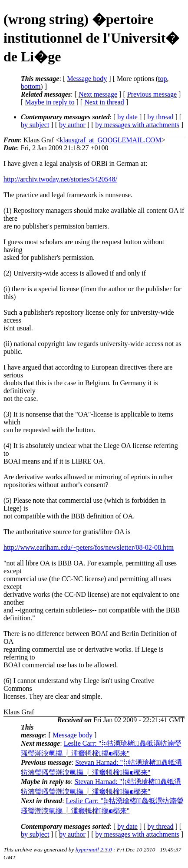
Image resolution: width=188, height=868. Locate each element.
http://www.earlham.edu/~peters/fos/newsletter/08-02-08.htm (89, 547)
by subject (35, 125)
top (162, 79)
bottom (31, 86)
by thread (161, 117)
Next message (98, 94)
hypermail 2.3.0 (94, 849)
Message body (87, 79)
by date (127, 117)
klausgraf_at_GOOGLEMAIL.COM (110, 140)
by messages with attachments (137, 125)
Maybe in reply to (49, 102)
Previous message (152, 94)
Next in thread (104, 102)
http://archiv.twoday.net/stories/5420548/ (60, 179)
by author (72, 125)
